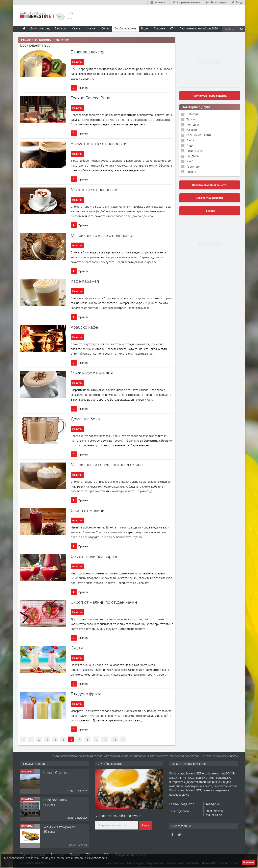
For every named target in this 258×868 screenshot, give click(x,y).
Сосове (191, 172)
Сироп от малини (88, 510)
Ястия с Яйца (195, 151)
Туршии (191, 119)
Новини (92, 28)
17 (105, 739)
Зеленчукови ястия (199, 135)
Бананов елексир (88, 52)
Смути (77, 648)
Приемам (249, 863)
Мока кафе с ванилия (92, 373)
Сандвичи (193, 156)
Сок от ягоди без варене (95, 556)
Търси (145, 825)
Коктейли (193, 125)
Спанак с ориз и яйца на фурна (118, 816)
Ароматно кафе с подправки (99, 144)
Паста (190, 140)
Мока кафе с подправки (94, 190)
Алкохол (192, 130)
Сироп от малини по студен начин (104, 602)
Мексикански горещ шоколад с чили (107, 465)
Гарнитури (193, 166)
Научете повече (97, 858)
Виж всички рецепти (210, 198)
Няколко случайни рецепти (210, 185)
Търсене (210, 211)
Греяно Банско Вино (91, 98)
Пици (190, 145)
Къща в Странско (56, 773)
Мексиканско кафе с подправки (102, 235)
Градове (159, 28)
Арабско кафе (84, 327)
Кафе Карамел (85, 281)
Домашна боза (85, 419)
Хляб (190, 161)
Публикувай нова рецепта (210, 96)
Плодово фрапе (86, 694)
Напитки (77, 62)
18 (114, 739)
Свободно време (125, 28)
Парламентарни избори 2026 (199, 28)
